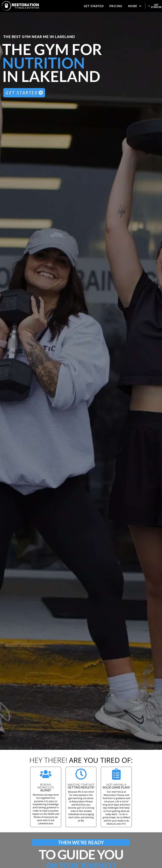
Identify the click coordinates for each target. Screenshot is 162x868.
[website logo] (20, 6)
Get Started (94, 6)
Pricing (116, 6)
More (135, 6)
